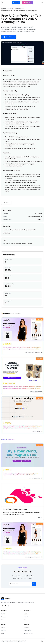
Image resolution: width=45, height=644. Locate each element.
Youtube (3, 630)
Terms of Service (28, 633)
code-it (21, 230)
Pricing (26, 614)
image (12, 230)
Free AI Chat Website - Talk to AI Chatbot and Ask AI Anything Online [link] (19, 11)
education (33, 230)
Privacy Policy (28, 630)
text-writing (18, 9)
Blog (25, 620)
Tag (2, 620)
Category (4, 617)
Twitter (3, 627)
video (16, 230)
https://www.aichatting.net (35, 216)
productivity (6, 233)
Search (3, 614)
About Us (26, 627)
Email (3, 633)
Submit (26, 617)
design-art (27, 230)
